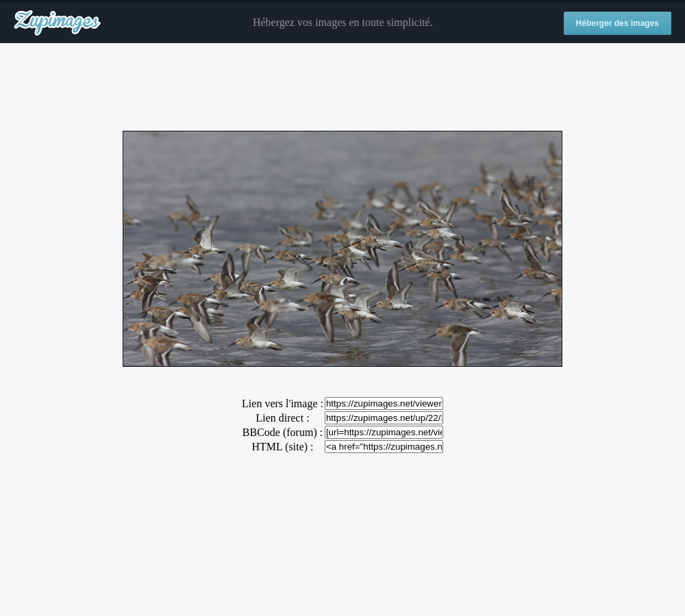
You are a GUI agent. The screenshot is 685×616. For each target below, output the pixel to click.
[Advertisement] (342, 88)
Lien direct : (282, 418)
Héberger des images (618, 23)
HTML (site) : (282, 447)
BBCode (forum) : (283, 432)
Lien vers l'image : (283, 403)
